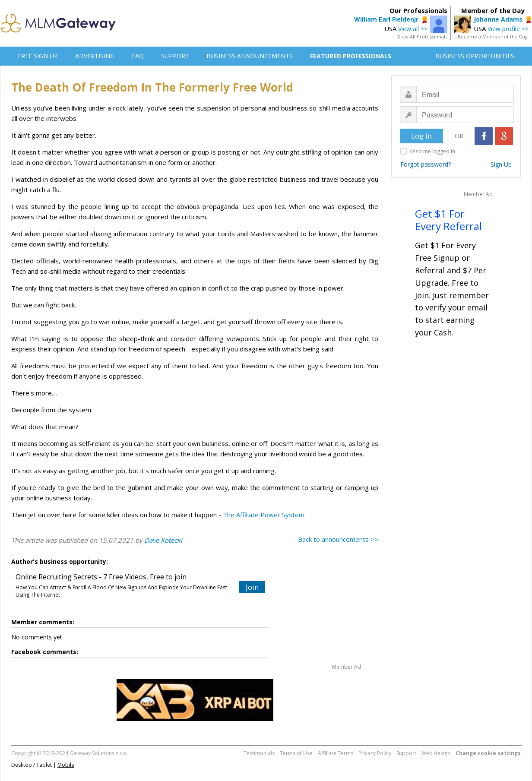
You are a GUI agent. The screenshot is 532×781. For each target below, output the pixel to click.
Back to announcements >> (338, 539)
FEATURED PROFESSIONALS (351, 56)
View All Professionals (422, 36)
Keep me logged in (432, 151)
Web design (436, 753)
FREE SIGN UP (38, 56)
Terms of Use (296, 753)
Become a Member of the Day (493, 36)
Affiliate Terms (336, 753)
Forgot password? (426, 164)
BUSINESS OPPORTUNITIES (475, 56)
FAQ (138, 56)
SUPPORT (175, 56)
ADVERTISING (95, 56)
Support (406, 753)
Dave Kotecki (163, 540)
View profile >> (508, 29)
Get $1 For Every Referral (448, 220)
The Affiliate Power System (264, 515)
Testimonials (259, 753)
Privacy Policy (375, 753)
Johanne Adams (498, 19)
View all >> (413, 29)
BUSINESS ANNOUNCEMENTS (250, 56)
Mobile (66, 765)
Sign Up (501, 164)
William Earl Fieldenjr (386, 19)
